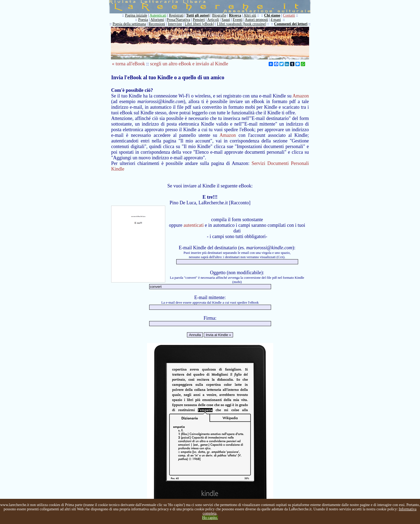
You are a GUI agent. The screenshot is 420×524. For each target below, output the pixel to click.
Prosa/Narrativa (178, 20)
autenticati (194, 225)
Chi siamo (272, 15)
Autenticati (158, 15)
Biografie (219, 15)
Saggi (226, 20)
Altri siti (250, 15)
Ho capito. (210, 518)
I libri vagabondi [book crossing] (241, 24)
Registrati (176, 15)
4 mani (276, 20)
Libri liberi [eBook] (199, 24)
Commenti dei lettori (291, 24)
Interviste (175, 24)
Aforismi (157, 20)
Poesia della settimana (129, 24)
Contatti (289, 15)
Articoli (213, 20)
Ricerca (235, 15)
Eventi (238, 20)
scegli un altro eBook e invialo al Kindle (189, 64)
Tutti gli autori (198, 15)
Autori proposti (256, 20)
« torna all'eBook (128, 64)
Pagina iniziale (136, 15)
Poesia (143, 20)
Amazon (301, 96)
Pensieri (199, 20)
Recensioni (157, 24)
